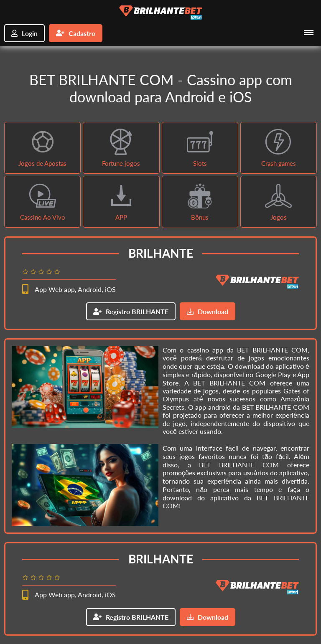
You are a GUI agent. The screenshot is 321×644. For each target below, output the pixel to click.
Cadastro (76, 33)
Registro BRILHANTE (131, 311)
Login (24, 33)
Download (208, 311)
